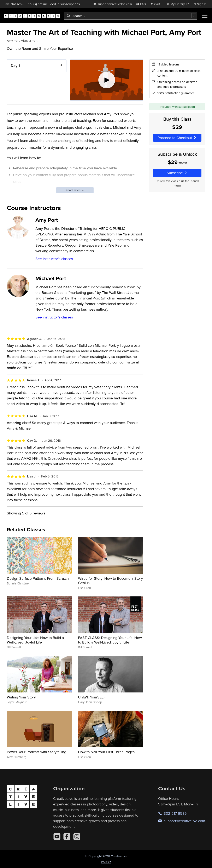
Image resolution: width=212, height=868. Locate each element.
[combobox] (131, 16)
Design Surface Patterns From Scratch (38, 578)
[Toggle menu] (205, 16)
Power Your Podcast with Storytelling (37, 752)
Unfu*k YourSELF (92, 697)
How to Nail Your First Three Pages (106, 752)
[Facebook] (67, 837)
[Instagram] (77, 837)
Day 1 (15, 66)
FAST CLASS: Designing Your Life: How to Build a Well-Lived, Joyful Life (110, 640)
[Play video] (107, 80)
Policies (106, 862)
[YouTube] (57, 837)
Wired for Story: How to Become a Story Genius (110, 581)
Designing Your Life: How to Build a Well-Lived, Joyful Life (35, 640)
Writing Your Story (21, 697)
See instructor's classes (54, 259)
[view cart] (156, 4)
